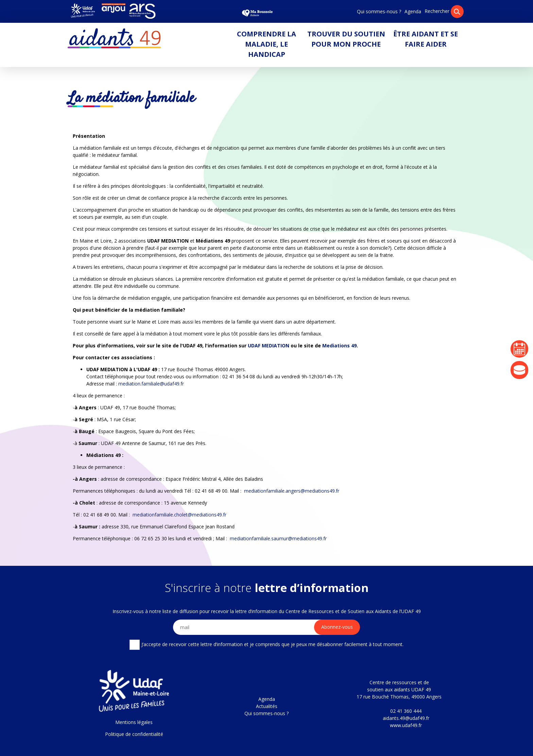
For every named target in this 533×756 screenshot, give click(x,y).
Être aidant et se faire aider (426, 39)
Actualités (267, 706)
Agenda (413, 11)
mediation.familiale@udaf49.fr (151, 384)
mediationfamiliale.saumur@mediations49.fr (278, 538)
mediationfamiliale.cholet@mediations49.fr (179, 515)
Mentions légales (134, 722)
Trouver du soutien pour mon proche (346, 39)
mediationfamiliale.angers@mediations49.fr (292, 491)
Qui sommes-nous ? (379, 11)
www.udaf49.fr (406, 725)
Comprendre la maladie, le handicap (266, 44)
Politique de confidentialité (134, 734)
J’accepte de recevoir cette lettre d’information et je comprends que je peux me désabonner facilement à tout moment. (266, 645)
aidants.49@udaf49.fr (406, 718)
